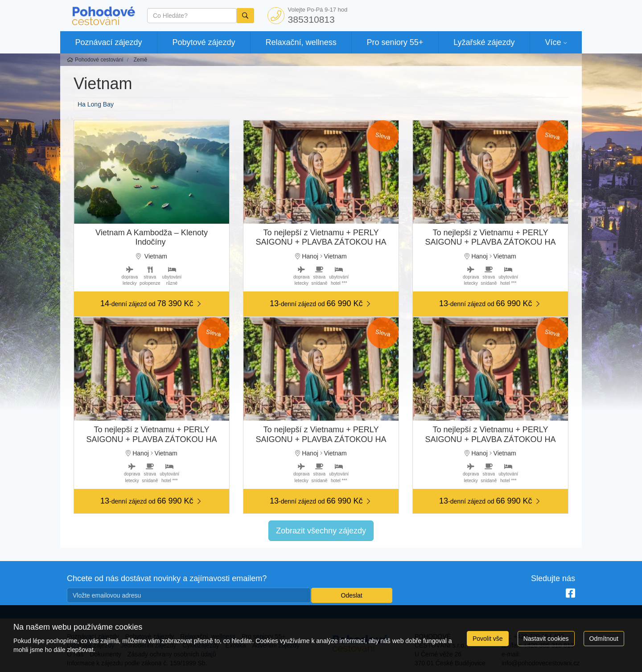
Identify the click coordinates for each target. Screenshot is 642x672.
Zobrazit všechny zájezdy (321, 531)
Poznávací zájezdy (108, 42)
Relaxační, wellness (301, 42)
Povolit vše (488, 639)
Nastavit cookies (546, 639)
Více (553, 42)
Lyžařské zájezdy (484, 42)
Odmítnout (604, 639)
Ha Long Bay (96, 104)
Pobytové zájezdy (204, 42)
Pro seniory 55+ (395, 42)
